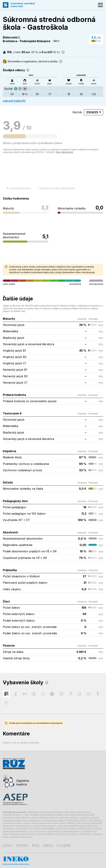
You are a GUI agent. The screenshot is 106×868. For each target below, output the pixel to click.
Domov (8, 845)
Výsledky (22, 845)
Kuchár (9, 89)
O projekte (64, 845)
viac (55, 41)
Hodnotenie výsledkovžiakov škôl (23, 5)
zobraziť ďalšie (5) (14, 101)
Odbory (48, 845)
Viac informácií (64, 152)
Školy (36, 845)
